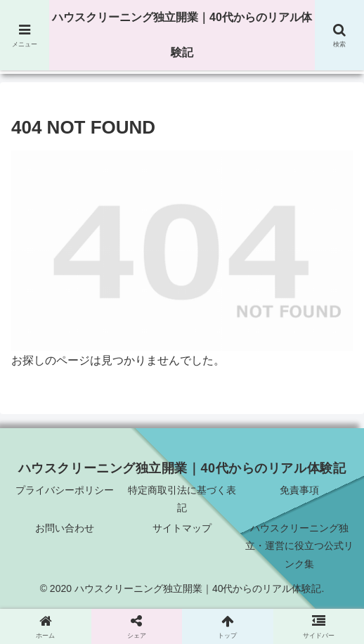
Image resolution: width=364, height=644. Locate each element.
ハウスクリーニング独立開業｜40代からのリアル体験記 (182, 35)
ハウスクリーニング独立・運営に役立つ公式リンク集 (299, 546)
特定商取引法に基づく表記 (182, 499)
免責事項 (299, 490)
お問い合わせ (65, 528)
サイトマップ (182, 528)
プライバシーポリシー (65, 490)
